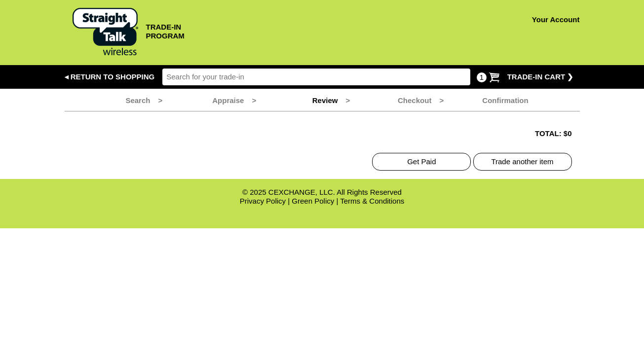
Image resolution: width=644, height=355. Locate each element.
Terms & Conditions (372, 201)
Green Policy (313, 201)
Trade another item (522, 161)
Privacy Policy (263, 201)
